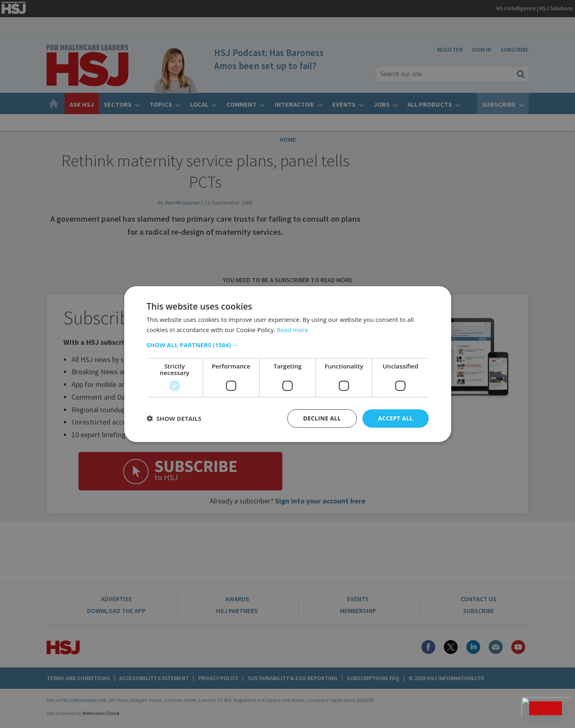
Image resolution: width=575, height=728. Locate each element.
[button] (288, 345)
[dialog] (287, 364)
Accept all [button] (395, 418)
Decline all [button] (322, 418)
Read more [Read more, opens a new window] (293, 330)
